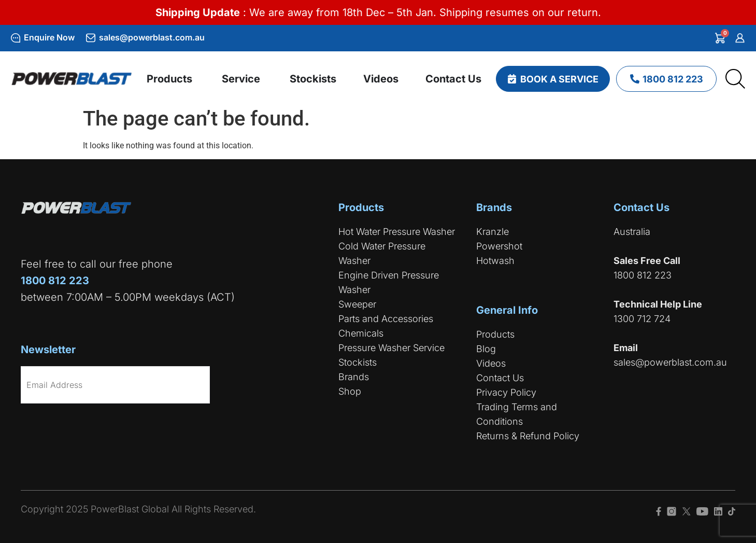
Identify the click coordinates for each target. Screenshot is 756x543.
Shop (350, 391)
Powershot (499, 246)
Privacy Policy (506, 392)
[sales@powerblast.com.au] (91, 38)
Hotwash (495, 261)
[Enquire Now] (16, 38)
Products (495, 334)
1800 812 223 (643, 275)
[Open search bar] (735, 79)
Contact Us (500, 378)
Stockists (358, 362)
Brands (354, 377)
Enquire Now (49, 37)
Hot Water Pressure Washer (397, 232)
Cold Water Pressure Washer (382, 253)
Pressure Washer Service (391, 348)
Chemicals (361, 333)
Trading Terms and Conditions (517, 414)
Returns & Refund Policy (528, 436)
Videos (491, 363)
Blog (486, 349)
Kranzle (493, 232)
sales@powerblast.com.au (152, 37)
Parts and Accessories (386, 319)
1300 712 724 (642, 319)
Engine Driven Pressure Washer (389, 282)
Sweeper (357, 304)
